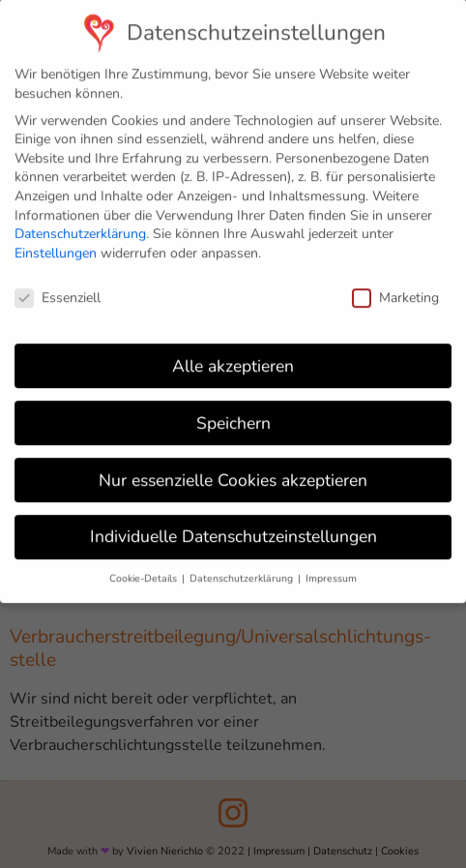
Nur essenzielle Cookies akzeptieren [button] (233, 470)
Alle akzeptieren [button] (233, 356)
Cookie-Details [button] (145, 569)
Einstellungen (56, 244)
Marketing (395, 288)
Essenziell (58, 288)
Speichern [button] (233, 413)
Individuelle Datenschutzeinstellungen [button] (233, 527)
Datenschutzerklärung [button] (243, 569)
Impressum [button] (331, 569)
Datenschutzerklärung (80, 225)
